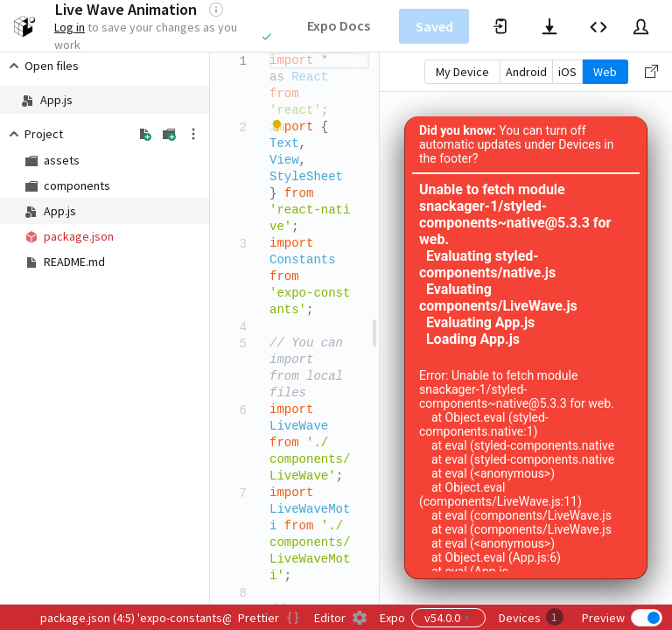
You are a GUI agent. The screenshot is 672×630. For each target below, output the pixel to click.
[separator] (374, 328)
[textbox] (270, 53)
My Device (462, 72)
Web (605, 72)
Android (526, 72)
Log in (70, 27)
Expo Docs (339, 25)
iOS (567, 72)
